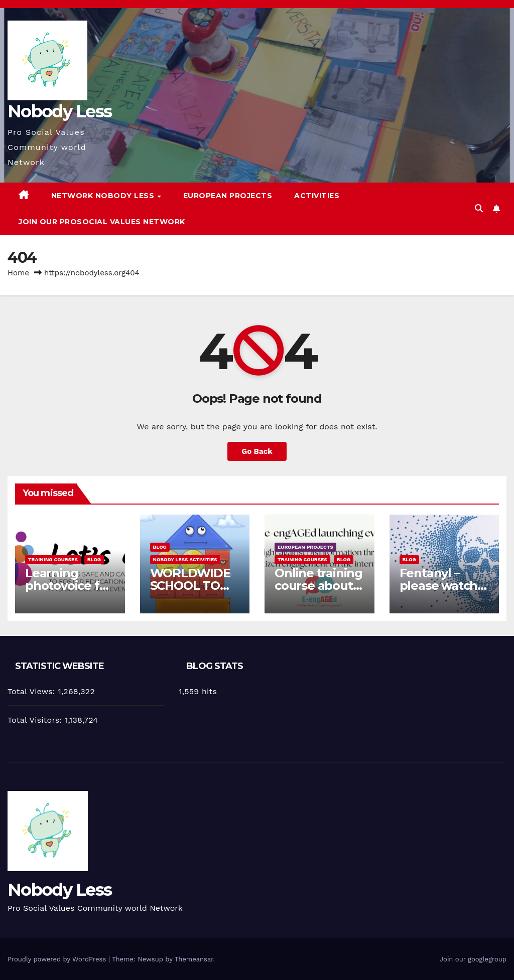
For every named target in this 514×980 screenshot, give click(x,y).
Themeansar (194, 959)
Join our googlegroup (473, 959)
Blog (94, 559)
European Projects (228, 196)
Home (18, 273)
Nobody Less (59, 111)
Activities (317, 196)
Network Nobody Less (104, 196)
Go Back (257, 451)
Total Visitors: (36, 720)
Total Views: (33, 691)
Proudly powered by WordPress (58, 959)
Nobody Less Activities (185, 559)
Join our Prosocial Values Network (102, 222)
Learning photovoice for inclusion (68, 586)
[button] (479, 208)
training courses (53, 559)
